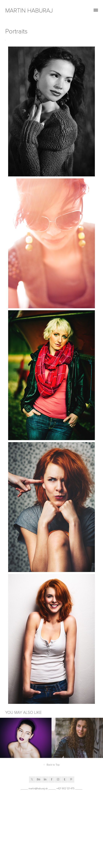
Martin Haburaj (29, 10)
